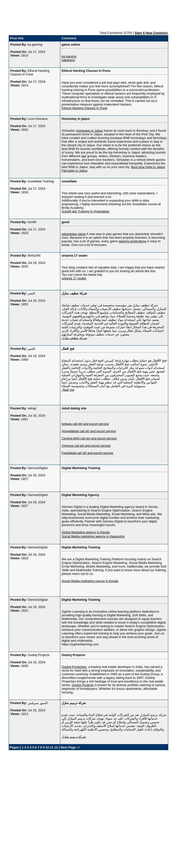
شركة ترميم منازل (74, 737)
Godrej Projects (83, 685)
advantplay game (74, 234)
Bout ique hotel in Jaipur (148, 167)
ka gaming (69, 56)
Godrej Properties (74, 667)
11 (52, 747)
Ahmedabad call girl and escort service (89, 431)
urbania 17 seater (74, 278)
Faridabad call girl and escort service (87, 453)
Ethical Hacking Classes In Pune (84, 108)
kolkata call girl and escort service (85, 424)
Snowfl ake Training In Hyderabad (85, 211)
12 (56, 747)
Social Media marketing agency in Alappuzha (93, 536)
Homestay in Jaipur (90, 131)
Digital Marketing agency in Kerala (85, 532)
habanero (68, 60)
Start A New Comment (151, 33)
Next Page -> (70, 747)
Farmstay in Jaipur (75, 171)
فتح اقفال (68, 390)
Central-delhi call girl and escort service (89, 438)
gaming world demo (132, 241)
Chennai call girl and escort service (86, 446)
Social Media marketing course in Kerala (90, 581)
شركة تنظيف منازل (74, 338)
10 (47, 747)
